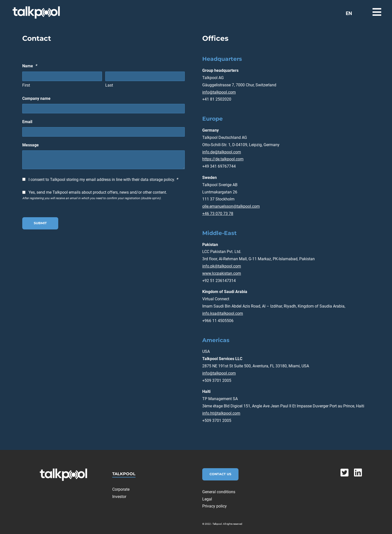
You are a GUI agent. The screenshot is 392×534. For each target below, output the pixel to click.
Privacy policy (214, 506)
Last (109, 85)
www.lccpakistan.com (222, 273)
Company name (36, 98)
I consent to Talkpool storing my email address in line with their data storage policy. (103, 179)
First (26, 85)
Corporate (121, 489)
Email (27, 122)
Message (30, 145)
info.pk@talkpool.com (222, 266)
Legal (207, 499)
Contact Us (220, 474)
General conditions (219, 492)
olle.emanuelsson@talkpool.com (231, 206)
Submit (40, 223)
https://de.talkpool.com (223, 159)
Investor (119, 497)
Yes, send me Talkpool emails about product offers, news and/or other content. (98, 192)
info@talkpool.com (219, 92)
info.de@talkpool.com (222, 152)
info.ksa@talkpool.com (223, 313)
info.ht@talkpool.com (221, 413)
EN (349, 13)
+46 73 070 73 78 (218, 214)
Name (30, 66)
